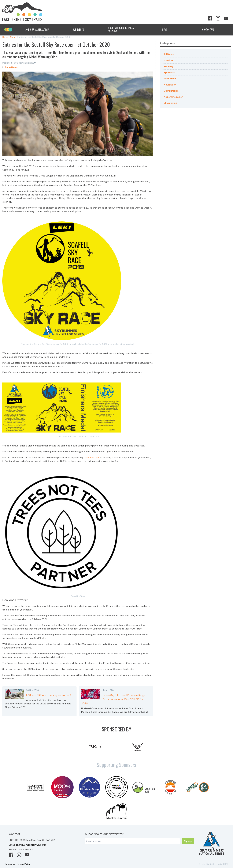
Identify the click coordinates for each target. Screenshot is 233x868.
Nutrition (169, 60)
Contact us (10, 864)
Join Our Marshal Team (37, 30)
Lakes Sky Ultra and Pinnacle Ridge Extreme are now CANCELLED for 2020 (113, 699)
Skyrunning (170, 103)
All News (169, 54)
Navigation (170, 85)
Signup (188, 841)
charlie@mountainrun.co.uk (31, 845)
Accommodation (173, 97)
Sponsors (169, 73)
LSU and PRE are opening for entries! (49, 695)
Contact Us (210, 30)
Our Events (81, 30)
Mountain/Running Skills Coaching (124, 30)
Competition (171, 91)
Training (168, 66)
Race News (170, 79)
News (167, 30)
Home (5, 37)
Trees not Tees (92, 458)
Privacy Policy (24, 864)
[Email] (132, 841)
